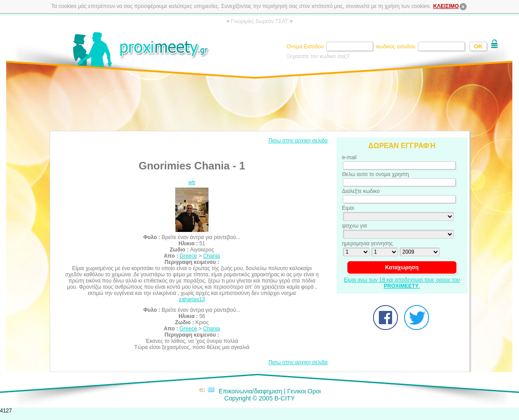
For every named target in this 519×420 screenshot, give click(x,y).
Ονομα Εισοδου (306, 47)
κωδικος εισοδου (397, 47)
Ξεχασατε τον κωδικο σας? (318, 56)
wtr (192, 182)
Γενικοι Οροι (304, 391)
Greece (188, 256)
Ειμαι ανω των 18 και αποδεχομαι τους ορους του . (402, 283)
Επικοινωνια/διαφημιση (250, 391)
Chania (212, 256)
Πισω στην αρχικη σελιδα (298, 141)
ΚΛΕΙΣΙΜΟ (451, 6)
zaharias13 (192, 299)
